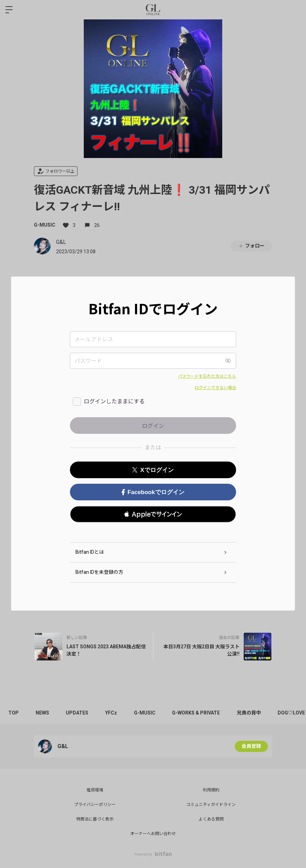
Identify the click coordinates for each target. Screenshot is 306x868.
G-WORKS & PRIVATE (199, 713)
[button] (153, 514)
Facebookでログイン (153, 492)
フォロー (251, 246)
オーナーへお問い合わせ (153, 834)
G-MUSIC (45, 225)
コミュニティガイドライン (211, 805)
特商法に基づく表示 (95, 819)
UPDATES (78, 713)
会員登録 (251, 746)
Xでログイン (153, 470)
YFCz (113, 713)
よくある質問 (211, 819)
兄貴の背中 (252, 713)
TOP (14, 713)
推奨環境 (95, 790)
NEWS (43, 713)
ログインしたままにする (114, 401)
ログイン (295, 10)
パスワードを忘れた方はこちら (207, 376)
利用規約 (211, 790)
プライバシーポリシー (95, 805)
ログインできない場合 (215, 388)
